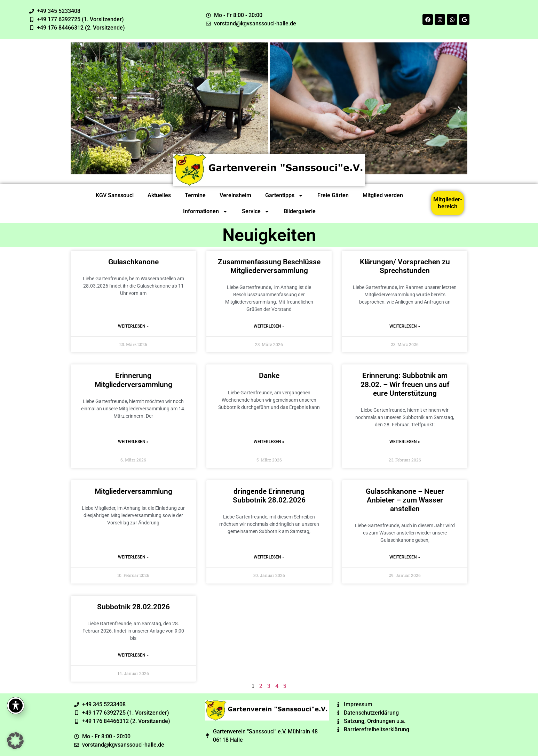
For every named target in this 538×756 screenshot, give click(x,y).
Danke (269, 376)
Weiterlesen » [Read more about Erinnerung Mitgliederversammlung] (133, 442)
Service (256, 211)
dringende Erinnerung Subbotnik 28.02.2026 (269, 496)
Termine (195, 195)
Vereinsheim (235, 195)
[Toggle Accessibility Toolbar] (16, 706)
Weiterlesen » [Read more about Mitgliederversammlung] (133, 557)
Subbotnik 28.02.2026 (133, 607)
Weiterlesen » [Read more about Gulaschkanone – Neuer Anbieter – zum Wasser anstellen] (405, 557)
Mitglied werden (383, 195)
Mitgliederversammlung (133, 491)
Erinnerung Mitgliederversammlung (133, 380)
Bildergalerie (300, 211)
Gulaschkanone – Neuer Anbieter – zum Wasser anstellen (405, 500)
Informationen (205, 211)
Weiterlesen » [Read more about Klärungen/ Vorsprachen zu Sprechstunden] (405, 326)
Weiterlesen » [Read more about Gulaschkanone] (133, 326)
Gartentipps (284, 195)
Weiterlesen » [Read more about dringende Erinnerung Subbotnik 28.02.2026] (269, 557)
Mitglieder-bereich (448, 203)
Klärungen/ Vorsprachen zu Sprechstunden (405, 266)
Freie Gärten (333, 195)
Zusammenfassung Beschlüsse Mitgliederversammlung (269, 266)
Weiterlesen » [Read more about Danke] (269, 442)
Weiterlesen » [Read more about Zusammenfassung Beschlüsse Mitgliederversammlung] (269, 326)
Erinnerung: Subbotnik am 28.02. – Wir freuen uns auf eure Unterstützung (405, 384)
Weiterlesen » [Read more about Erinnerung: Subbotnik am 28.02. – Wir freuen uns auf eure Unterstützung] (405, 442)
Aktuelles (159, 195)
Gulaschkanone (133, 262)
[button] (78, 109)
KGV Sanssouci (115, 195)
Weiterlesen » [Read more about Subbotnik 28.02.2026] (133, 655)
